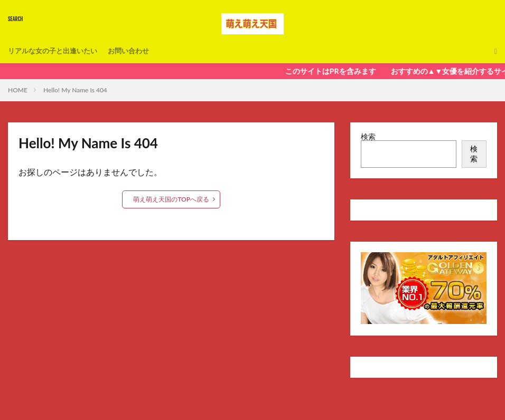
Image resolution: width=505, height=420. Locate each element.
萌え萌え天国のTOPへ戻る (171, 199)
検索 (368, 136)
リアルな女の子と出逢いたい (56, 51)
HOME (18, 90)
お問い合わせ (137, 51)
